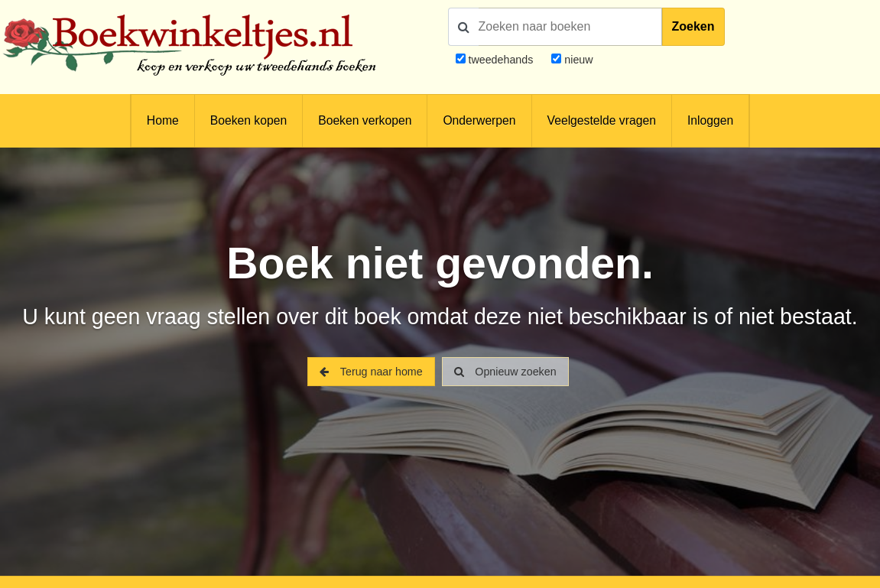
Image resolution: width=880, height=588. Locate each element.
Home (163, 120)
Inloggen (710, 120)
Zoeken (693, 26)
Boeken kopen (248, 120)
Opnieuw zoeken (505, 372)
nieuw (577, 60)
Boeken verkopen (365, 120)
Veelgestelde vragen (602, 120)
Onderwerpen (479, 120)
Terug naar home (371, 372)
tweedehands (500, 60)
